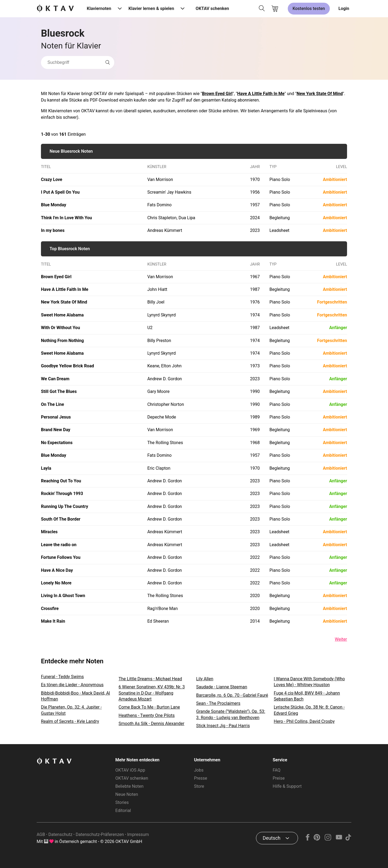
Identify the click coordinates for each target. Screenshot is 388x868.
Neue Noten (127, 794)
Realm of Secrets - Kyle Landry (70, 721)
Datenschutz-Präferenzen (100, 834)
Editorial (123, 811)
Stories (122, 802)
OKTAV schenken (212, 8)
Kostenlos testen (309, 8)
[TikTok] (348, 839)
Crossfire (50, 609)
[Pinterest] (317, 839)
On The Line (53, 404)
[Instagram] (328, 839)
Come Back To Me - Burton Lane (149, 707)
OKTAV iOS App (130, 770)
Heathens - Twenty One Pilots (147, 715)
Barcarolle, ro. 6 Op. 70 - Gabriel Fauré (232, 695)
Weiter (341, 639)
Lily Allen (205, 679)
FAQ (277, 770)
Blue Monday (54, 205)
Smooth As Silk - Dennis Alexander (151, 724)
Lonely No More (56, 583)
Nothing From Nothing (62, 341)
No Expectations (57, 443)
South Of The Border (61, 519)
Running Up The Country (65, 506)
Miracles (49, 532)
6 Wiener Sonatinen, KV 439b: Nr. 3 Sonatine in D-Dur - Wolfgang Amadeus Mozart (152, 693)
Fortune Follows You (61, 557)
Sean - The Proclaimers (218, 703)
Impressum (138, 834)
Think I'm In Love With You (66, 218)
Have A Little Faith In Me (261, 94)
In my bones (53, 230)
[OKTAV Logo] (55, 9)
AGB (41, 834)
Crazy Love (52, 179)
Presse (201, 778)
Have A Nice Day (57, 570)
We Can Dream (55, 379)
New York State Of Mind (320, 94)
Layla (46, 468)
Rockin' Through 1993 (62, 494)
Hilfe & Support (287, 786)
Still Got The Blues (59, 391)
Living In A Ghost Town (63, 596)
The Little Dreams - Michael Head (150, 679)
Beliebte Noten (129, 786)
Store (199, 786)
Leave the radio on (59, 545)
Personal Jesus (56, 417)
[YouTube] (339, 839)
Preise (279, 778)
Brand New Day (56, 430)
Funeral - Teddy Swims (62, 677)
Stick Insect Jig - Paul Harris (223, 726)
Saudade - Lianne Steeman (222, 687)
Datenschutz (60, 834)
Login (344, 8)
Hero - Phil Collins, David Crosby (304, 721)
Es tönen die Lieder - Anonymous (72, 685)
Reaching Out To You (61, 481)
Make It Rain (53, 621)
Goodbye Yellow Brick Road (67, 366)
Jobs (199, 770)
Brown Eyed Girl (217, 94)
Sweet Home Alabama (62, 315)
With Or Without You (60, 328)
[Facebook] (308, 839)
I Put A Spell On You (60, 192)
